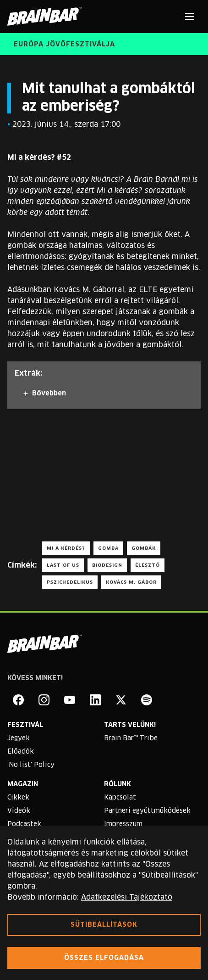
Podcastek (24, 824)
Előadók (21, 752)
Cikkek (18, 798)
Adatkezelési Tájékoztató (127, 897)
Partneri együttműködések (147, 811)
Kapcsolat (120, 798)
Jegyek (19, 738)
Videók (19, 811)
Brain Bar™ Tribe (131, 738)
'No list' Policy (31, 765)
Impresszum (123, 824)
